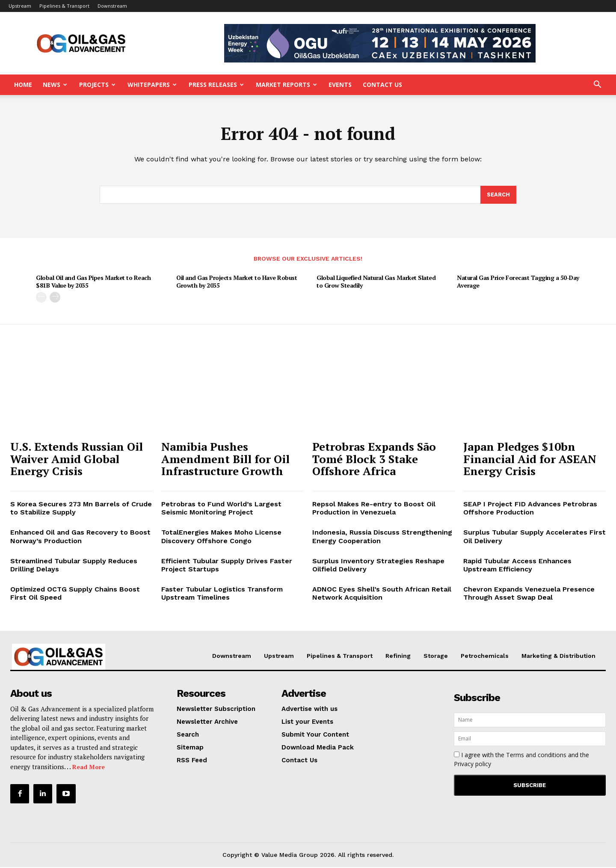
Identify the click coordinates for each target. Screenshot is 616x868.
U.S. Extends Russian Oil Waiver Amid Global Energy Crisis (77, 459)
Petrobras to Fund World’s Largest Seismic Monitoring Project (221, 509)
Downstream (112, 6)
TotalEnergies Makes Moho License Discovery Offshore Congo (221, 538)
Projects (97, 85)
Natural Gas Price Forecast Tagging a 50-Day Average (518, 283)
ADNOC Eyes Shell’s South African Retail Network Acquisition (382, 594)
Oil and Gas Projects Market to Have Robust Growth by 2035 (237, 283)
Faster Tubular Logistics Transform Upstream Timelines (222, 594)
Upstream (20, 6)
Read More (89, 768)
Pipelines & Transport (64, 6)
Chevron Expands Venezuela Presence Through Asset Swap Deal (529, 594)
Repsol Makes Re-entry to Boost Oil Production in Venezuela (374, 509)
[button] (597, 85)
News (55, 85)
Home (23, 85)
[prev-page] (41, 299)
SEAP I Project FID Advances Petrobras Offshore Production (530, 509)
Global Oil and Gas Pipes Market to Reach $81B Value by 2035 (93, 283)
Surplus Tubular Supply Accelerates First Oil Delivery (535, 538)
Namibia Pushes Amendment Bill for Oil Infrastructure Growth (225, 459)
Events (340, 85)
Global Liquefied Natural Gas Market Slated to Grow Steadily (376, 283)
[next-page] (55, 299)
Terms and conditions (536, 756)
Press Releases (216, 85)
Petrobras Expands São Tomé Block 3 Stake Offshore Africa (374, 459)
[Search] (498, 196)
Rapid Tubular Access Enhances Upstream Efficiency (517, 566)
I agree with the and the (521, 760)
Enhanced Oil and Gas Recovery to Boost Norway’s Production (80, 538)
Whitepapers (152, 85)
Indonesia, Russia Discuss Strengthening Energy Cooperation (382, 538)
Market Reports (286, 85)
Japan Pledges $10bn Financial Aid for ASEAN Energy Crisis (530, 459)
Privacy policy (472, 765)
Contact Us (382, 85)
